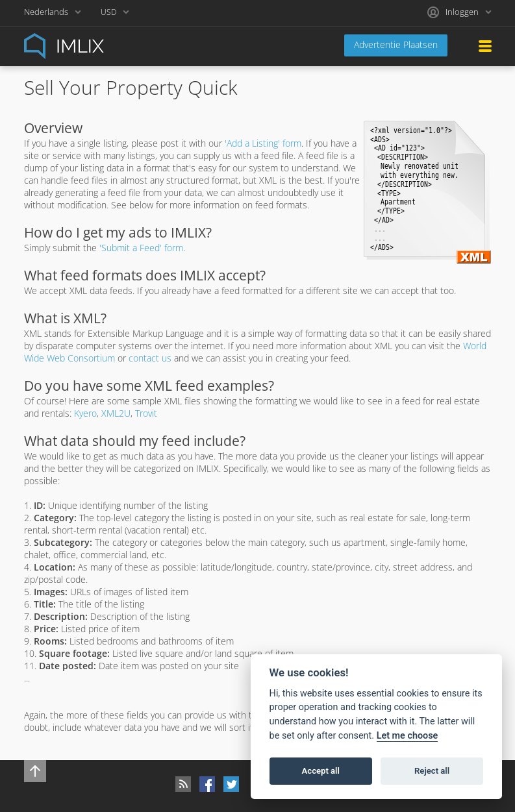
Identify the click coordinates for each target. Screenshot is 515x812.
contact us (150, 358)
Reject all (432, 771)
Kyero (85, 413)
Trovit (146, 413)
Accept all (321, 771)
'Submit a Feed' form (141, 248)
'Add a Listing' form (263, 143)
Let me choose (408, 736)
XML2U (116, 413)
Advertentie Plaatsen (396, 44)
